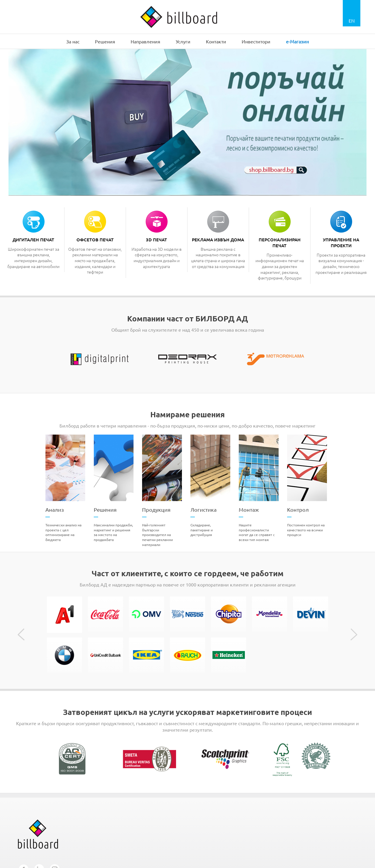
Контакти (216, 41)
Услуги (183, 41)
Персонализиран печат (280, 243)
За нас (73, 41)
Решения (105, 41)
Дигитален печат (33, 240)
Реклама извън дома (218, 240)
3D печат (156, 240)
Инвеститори (256, 41)
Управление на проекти (341, 243)
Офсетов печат (95, 240)
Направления (145, 41)
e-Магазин (297, 41)
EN (352, 21)
